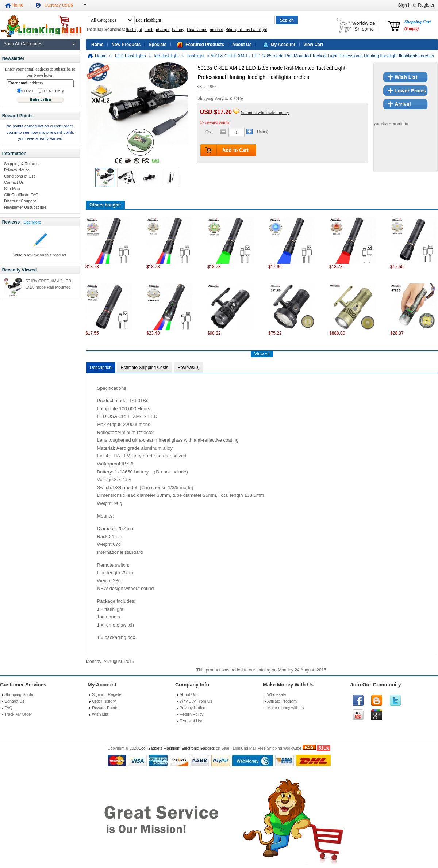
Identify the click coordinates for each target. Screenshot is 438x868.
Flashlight (172, 748)
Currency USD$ (59, 5)
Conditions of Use (20, 176)
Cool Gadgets (150, 748)
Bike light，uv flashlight (246, 30)
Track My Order (18, 714)
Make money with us (285, 708)
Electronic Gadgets (198, 748)
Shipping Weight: (213, 99)
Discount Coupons (20, 201)
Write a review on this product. (40, 255)
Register (426, 5)
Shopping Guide (19, 694)
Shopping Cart (418, 25)
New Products (126, 45)
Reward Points (105, 708)
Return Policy (191, 714)
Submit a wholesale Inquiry (265, 113)
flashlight (134, 30)
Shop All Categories (23, 44)
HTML (26, 91)
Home (18, 5)
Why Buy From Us (196, 701)
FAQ (8, 708)
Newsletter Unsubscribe (25, 207)
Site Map (12, 189)
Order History (104, 701)
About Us (242, 45)
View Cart (313, 45)
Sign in (98, 694)
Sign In (405, 5)
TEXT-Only (51, 91)
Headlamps (197, 30)
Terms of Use (191, 721)
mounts (216, 30)
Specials (157, 45)
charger (163, 30)
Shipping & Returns (21, 164)
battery (178, 30)
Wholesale (276, 694)
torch (149, 30)
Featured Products (205, 45)
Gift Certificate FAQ (21, 195)
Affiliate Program (282, 701)
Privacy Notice (17, 170)
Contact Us (14, 182)
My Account (283, 45)
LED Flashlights (130, 56)
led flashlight (167, 56)
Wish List (100, 714)
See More (32, 222)
